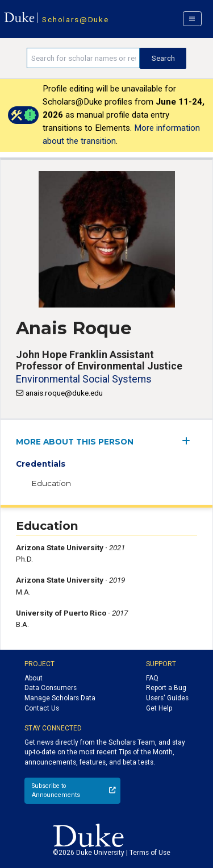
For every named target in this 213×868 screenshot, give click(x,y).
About (34, 678)
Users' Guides (167, 698)
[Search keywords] (83, 58)
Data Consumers (51, 688)
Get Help (159, 708)
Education (51, 483)
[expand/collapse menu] (189, 441)
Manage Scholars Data (60, 698)
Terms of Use (150, 853)
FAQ (152, 678)
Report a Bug (166, 688)
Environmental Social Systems (84, 379)
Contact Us (42, 708)
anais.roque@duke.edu (64, 393)
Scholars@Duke (75, 19)
